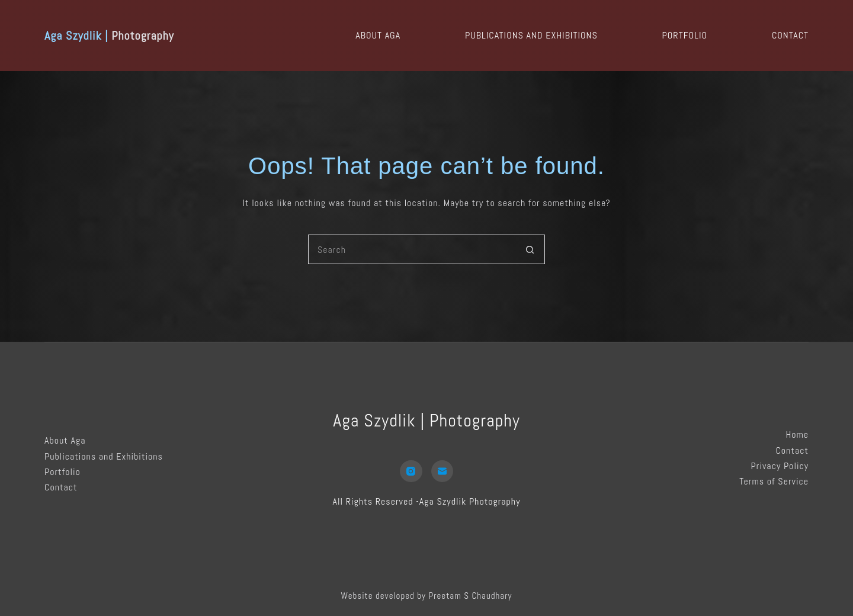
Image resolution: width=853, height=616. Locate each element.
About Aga (378, 35)
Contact (790, 35)
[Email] (442, 471)
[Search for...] (412, 249)
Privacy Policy (780, 466)
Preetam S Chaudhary (470, 596)
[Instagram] (411, 471)
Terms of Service (774, 481)
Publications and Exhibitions (531, 35)
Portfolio (685, 35)
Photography (109, 36)
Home (797, 434)
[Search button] (530, 249)
